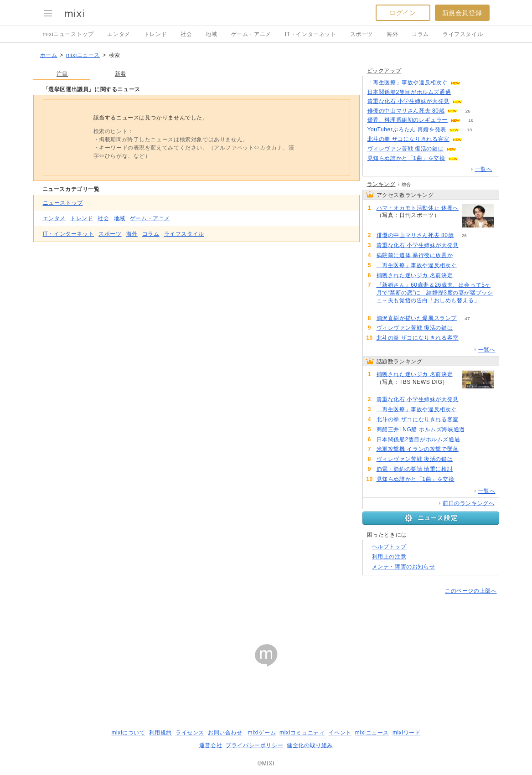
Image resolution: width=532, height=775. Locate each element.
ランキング (381, 184)
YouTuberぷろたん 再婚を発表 (407, 129)
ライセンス (190, 733)
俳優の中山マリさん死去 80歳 (406, 111)
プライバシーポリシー (254, 745)
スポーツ (362, 34)
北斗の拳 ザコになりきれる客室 (408, 139)
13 (469, 130)
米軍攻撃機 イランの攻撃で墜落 (418, 449)
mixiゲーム (262, 733)
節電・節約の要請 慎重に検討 (415, 469)
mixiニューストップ (68, 34)
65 (468, 158)
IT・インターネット (311, 34)
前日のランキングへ (468, 503)
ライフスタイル (463, 34)
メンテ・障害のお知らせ (404, 567)
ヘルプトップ (389, 547)
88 (471, 440)
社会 (186, 34)
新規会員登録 (462, 13)
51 (450, 215)
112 (471, 83)
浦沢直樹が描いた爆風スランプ (417, 318)
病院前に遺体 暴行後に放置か (415, 255)
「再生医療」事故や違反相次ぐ (408, 83)
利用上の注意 (389, 557)
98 (475, 430)
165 (463, 276)
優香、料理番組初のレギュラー (408, 120)
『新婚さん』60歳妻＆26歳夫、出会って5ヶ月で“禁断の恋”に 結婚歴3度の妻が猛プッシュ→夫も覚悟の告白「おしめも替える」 (435, 293)
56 (387, 308)
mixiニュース (83, 55)
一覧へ (484, 169)
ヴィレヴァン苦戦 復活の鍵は (406, 149)
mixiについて (128, 733)
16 (471, 120)
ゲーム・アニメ (251, 34)
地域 (211, 34)
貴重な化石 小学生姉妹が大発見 (408, 101)
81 (463, 469)
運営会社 (211, 745)
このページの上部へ (471, 591)
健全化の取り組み (310, 745)
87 (462, 92)
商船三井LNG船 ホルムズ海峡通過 (421, 429)
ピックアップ (384, 71)
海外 (392, 34)
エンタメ (119, 34)
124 (473, 101)
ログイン (403, 13)
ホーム (49, 55)
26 (468, 111)
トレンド (155, 34)
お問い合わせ (225, 733)
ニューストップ (63, 203)
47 (467, 318)
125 (469, 245)
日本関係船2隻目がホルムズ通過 (409, 92)
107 (473, 139)
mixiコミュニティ (302, 733)
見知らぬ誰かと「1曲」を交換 (406, 158)
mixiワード (407, 733)
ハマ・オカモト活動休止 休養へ (418, 208)
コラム (420, 34)
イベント (340, 733)
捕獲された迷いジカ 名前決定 (415, 275)
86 (467, 149)
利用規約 (160, 733)
